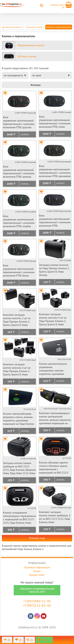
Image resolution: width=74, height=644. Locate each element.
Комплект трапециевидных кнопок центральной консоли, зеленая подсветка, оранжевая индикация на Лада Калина (55, 418)
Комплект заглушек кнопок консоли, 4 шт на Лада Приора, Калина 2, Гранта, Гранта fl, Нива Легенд (53, 320)
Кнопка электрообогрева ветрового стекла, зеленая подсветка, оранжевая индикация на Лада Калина (18, 419)
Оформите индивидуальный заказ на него (37, 590)
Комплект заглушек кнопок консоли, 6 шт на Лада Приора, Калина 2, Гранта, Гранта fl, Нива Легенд (17, 370)
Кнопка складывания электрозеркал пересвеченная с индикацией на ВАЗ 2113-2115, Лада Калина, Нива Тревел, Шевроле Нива (19, 518)
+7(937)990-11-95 (37, 601)
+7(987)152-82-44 (37, 605)
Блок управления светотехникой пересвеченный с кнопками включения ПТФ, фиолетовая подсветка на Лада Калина (55, 221)
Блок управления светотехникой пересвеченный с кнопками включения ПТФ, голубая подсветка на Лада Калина (19, 221)
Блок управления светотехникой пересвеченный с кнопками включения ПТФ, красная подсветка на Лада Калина (19, 123)
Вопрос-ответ (37, 575)
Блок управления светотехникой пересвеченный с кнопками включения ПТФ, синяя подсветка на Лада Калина (55, 122)
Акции (37, 571)
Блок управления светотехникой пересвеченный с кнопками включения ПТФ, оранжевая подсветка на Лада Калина (55, 171)
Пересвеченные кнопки (31, 45)
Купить (25, 135)
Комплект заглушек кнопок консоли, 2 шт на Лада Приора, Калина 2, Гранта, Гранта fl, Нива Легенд (17, 320)
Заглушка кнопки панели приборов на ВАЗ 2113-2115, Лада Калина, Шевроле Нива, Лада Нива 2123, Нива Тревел (19, 468)
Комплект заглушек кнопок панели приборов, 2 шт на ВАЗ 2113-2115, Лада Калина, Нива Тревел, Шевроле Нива (55, 517)
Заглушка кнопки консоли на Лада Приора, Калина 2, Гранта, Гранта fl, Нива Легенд (54, 270)
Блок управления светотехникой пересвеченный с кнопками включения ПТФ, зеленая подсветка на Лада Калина (19, 172)
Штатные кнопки (27, 56)
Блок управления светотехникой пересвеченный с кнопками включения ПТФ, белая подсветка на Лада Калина (19, 271)
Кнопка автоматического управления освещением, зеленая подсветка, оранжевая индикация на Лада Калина (54, 369)
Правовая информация (37, 567)
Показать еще (37, 538)
